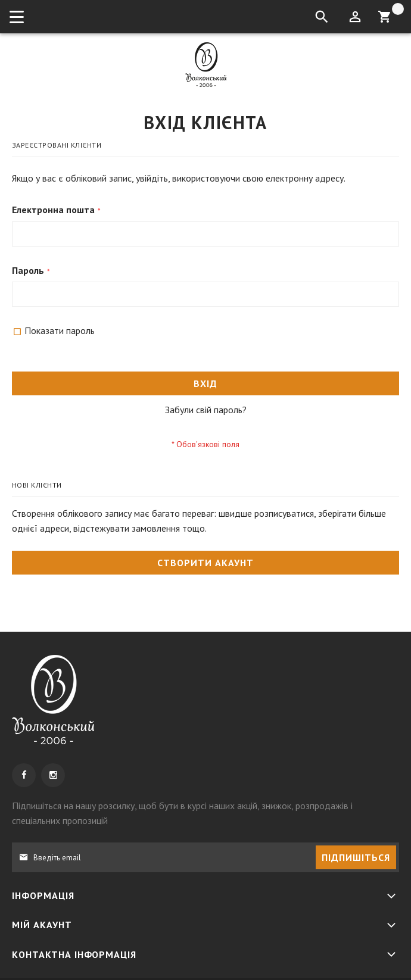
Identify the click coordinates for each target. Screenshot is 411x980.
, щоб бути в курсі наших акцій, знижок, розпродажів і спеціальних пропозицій (182, 813)
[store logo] (206, 65)
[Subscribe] (356, 857)
